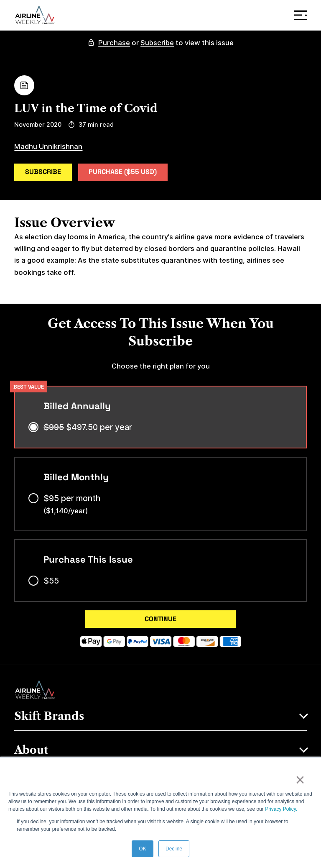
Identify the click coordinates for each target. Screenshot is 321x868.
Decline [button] (174, 849)
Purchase (114, 43)
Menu (302, 15)
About (31, 750)
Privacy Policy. (281, 809)
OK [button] (142, 849)
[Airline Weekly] (35, 15)
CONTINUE (160, 619)
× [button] (300, 780)
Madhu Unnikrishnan (48, 146)
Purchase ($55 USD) (123, 172)
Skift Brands (49, 717)
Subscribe (157, 43)
